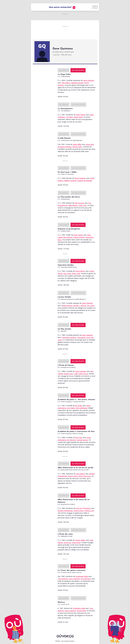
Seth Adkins (66, 83)
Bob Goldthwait (82, 408)
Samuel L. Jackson (80, 306)
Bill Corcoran (79, 203)
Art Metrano (71, 440)
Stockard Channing (65, 147)
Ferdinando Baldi (82, 576)
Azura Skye (90, 144)
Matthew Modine (77, 83)
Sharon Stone (73, 476)
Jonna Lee (67, 543)
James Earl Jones (85, 476)
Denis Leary (76, 273)
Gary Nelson (80, 474)
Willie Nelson (73, 205)
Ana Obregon (86, 579)
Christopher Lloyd (84, 337)
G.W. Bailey (71, 408)
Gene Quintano (89, 80)
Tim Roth (69, 117)
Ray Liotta (67, 273)
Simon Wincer (80, 271)
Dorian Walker (80, 540)
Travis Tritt (82, 205)
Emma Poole (77, 147)
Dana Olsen (76, 543)
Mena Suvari (78, 117)
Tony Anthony (63, 579)
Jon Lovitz (91, 306)
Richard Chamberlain (65, 511)
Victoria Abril (81, 611)
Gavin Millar (77, 144)
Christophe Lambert (69, 337)
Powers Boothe (79, 237)
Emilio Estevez (67, 306)
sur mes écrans (78, 70)
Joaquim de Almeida (85, 181)
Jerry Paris (79, 438)
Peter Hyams (81, 115)
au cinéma (64, 70)
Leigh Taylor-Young (81, 374)
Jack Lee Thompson (83, 508)
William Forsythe (70, 181)
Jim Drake (79, 406)
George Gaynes (82, 440)
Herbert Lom (89, 511)
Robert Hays (68, 374)
